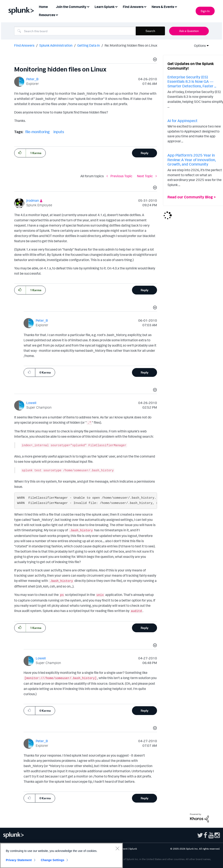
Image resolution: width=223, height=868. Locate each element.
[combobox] (75, 31)
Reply (145, 153)
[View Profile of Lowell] (31, 403)
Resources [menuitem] (47, 15)
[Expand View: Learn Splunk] (116, 6)
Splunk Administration (56, 45)
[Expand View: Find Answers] (145, 6)
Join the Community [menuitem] (71, 7)
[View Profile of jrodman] (33, 200)
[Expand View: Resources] (57, 15)
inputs (59, 132)
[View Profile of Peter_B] (32, 79)
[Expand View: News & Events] (176, 6)
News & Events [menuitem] (163, 7)
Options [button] (199, 46)
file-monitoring (37, 132)
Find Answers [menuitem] (133, 7)
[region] (61, 855)
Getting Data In (89, 45)
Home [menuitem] (43, 7)
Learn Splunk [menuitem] (105, 7)
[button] (154, 60)
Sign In (205, 11)
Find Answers (24, 45)
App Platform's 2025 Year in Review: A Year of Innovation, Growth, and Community (192, 160)
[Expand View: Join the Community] (88, 6)
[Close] (117, 848)
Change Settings (53, 860)
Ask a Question (189, 31)
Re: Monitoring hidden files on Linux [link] (131, 45)
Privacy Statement (19, 860)
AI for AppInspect (182, 121)
